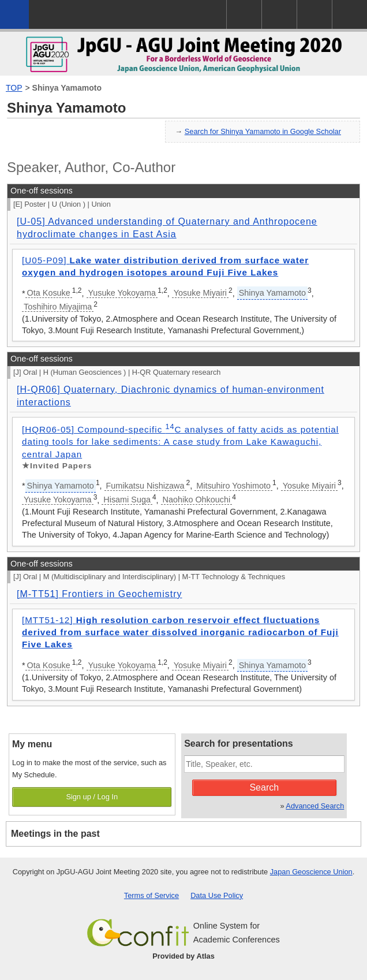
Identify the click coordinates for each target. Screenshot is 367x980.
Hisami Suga (127, 500)
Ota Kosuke (49, 293)
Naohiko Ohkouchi (197, 500)
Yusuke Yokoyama (122, 293)
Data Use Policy (217, 895)
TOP (14, 88)
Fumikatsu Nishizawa (145, 486)
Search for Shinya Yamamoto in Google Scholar (263, 131)
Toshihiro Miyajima (58, 307)
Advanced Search (315, 806)
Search (264, 787)
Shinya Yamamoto (67, 88)
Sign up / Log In (92, 797)
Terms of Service (151, 895)
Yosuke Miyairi (200, 293)
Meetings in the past (55, 834)
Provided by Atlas (183, 956)
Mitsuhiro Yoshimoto (233, 486)
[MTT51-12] (180, 632)
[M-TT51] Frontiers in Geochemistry (100, 594)
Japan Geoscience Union (311, 872)
